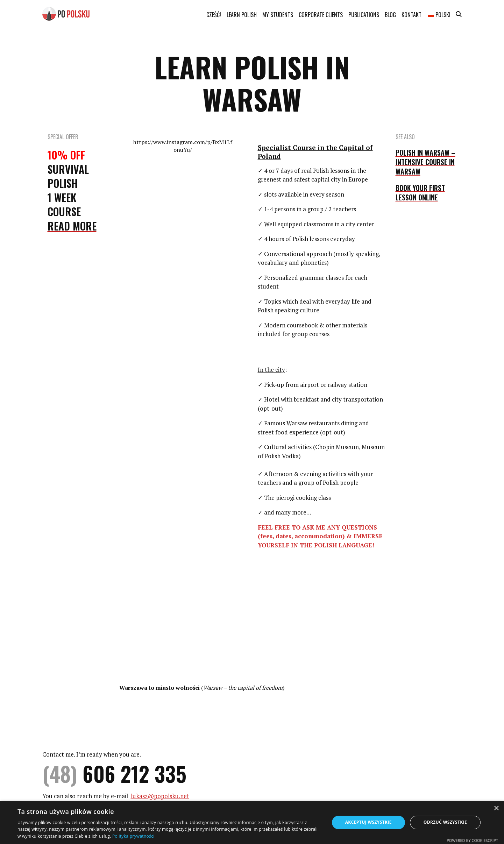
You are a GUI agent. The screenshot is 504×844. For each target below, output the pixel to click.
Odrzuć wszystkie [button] (445, 822)
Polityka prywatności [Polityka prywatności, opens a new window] (133, 836)
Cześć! (214, 15)
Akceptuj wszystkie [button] (368, 822)
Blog (390, 15)
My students (278, 15)
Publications (364, 15)
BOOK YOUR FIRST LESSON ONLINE (420, 193)
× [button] (496, 808)
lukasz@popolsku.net (160, 796)
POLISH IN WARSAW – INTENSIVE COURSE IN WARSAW (425, 162)
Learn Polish (242, 15)
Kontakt (411, 15)
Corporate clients (321, 15)
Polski (439, 15)
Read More (72, 226)
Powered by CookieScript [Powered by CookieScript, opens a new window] (472, 840)
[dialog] (252, 822)
